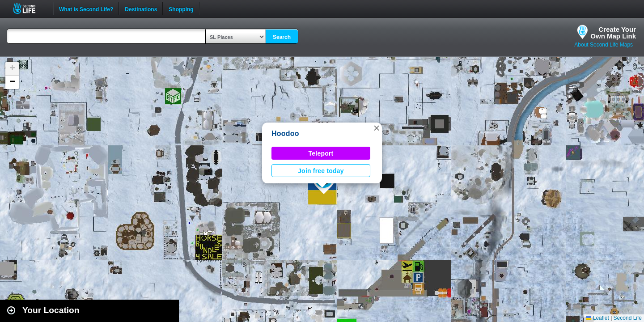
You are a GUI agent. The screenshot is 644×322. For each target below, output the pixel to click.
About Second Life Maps (604, 45)
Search (282, 37)
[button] (377, 128)
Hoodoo (285, 133)
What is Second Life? (86, 8)
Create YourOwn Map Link (613, 33)
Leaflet (597, 318)
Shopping (181, 8)
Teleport (321, 153)
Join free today (321, 171)
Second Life (29, 8)
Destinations (141, 8)
